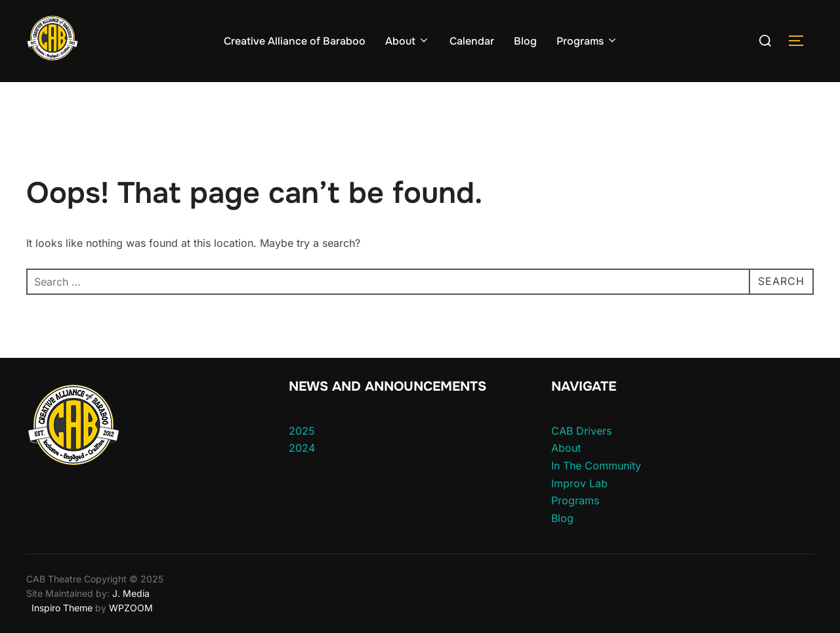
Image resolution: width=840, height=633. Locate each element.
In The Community (596, 466)
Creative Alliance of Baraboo (295, 41)
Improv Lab (579, 483)
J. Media (130, 593)
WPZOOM (131, 608)
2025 (302, 431)
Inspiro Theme (62, 608)
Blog (525, 41)
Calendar (472, 41)
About (408, 41)
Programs (587, 41)
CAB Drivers (581, 431)
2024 (302, 448)
